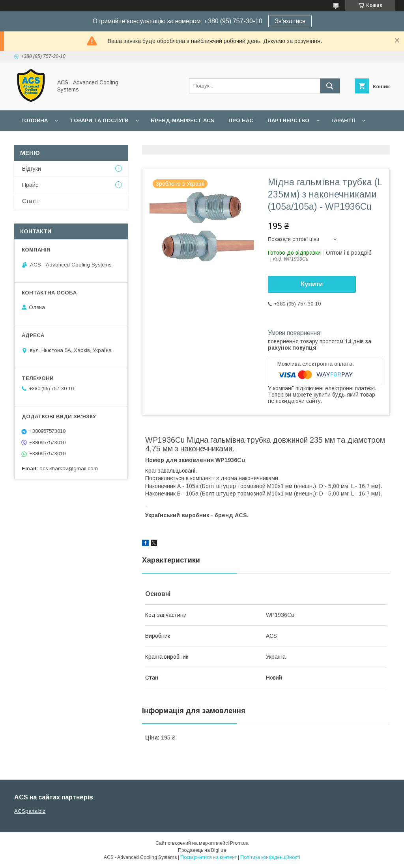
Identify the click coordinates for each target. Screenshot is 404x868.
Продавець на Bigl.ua (202, 850)
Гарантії (343, 120)
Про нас (241, 120)
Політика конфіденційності (270, 857)
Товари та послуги (99, 120)
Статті (30, 201)
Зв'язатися (290, 21)
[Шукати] (330, 86)
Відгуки (32, 169)
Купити (312, 284)
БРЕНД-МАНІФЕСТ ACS (182, 120)
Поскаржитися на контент (209, 857)
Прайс (30, 185)
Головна (35, 120)
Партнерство (288, 120)
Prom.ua (239, 843)
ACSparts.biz (30, 811)
